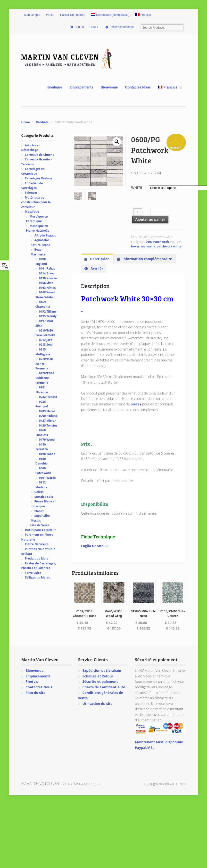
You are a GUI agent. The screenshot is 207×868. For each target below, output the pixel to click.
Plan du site (35, 693)
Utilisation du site (97, 704)
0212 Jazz (46, 340)
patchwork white (169, 246)
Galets (39, 492)
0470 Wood (47, 440)
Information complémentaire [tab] (147, 259)
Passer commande (122, 27)
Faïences (31, 193)
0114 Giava (47, 273)
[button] (117, 142)
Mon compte (32, 15)
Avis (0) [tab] (96, 268)
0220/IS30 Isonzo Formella (44, 364)
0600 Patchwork (157, 242)
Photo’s (32, 681)
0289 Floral (47, 411)
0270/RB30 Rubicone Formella (45, 378)
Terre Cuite (33, 573)
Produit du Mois (37, 558)
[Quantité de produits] (138, 212)
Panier (50, 15)
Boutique (55, 87)
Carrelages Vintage (39, 178)
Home (25, 122)
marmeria (148, 246)
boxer (135, 246)
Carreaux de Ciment (39, 155)
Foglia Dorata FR (95, 546)
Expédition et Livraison (102, 671)
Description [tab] (99, 259)
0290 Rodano (48, 416)
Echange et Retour (98, 676)
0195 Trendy (48, 316)
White (137, 188)
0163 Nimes (47, 288)
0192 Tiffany (48, 311)
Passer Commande (73, 15)
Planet (39, 511)
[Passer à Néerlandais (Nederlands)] (110, 15)
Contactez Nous (138, 87)
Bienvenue (109, 87)
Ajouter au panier (150, 219)
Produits (42, 122)
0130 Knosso (48, 278)
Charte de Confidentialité (104, 687)
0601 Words (47, 478)
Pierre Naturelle (37, 544)
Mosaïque (32, 212)
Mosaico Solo (44, 497)
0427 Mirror (47, 421)
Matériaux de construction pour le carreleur (36, 202)
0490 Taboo (47, 454)
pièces (136, 404)
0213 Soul (46, 345)
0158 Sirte (46, 283)
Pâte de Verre (39, 525)
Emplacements (81, 87)
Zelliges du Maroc (38, 577)
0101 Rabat (47, 268)
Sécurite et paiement (100, 681)
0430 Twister (48, 425)
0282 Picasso (48, 397)
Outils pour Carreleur (40, 530)
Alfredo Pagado (45, 235)
